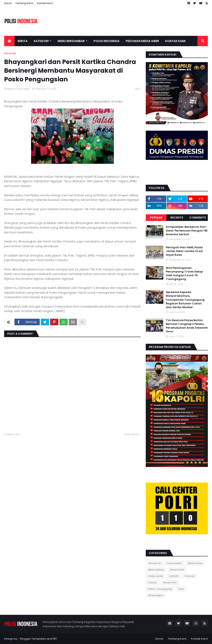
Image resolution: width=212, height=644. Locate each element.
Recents (177, 218)
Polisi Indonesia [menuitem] (107, 41)
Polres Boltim (174, 563)
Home (8, 3)
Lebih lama (131, 434)
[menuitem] (9, 41)
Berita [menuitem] (23, 41)
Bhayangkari (156, 595)
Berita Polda (177, 570)
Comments (198, 218)
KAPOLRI (174, 576)
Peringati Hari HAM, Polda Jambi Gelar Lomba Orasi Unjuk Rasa (184, 251)
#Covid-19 (155, 563)
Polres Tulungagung (160, 589)
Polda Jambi (156, 576)
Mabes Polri (170, 582)
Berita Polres (195, 563)
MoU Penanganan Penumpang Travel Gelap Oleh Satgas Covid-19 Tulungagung (184, 274)
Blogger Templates (33, 639)
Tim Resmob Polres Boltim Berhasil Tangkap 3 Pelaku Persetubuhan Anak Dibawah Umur (187, 326)
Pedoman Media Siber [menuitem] (142, 41)
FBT (55, 639)
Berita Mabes (156, 570)
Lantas (152, 582)
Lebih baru (13, 434)
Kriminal (190, 576)
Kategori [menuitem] (41, 41)
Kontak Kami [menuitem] (175, 41)
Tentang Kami (24, 3)
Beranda (10, 53)
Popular (156, 218)
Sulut (181, 589)
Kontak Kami (45, 3)
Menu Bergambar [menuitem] (71, 41)
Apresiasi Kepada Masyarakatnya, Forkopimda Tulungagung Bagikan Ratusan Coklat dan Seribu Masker (185, 300)
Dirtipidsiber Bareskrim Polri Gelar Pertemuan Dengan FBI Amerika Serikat (187, 231)
